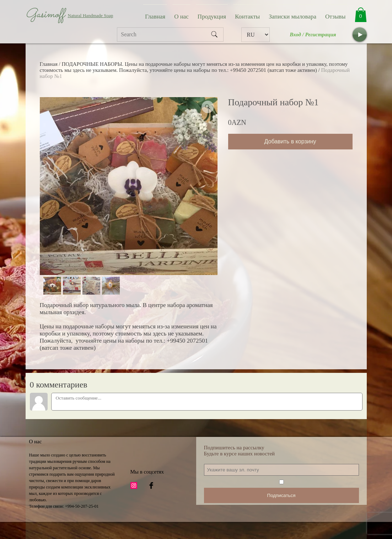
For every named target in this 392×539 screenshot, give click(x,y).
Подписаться (281, 495)
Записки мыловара (292, 17)
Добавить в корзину (290, 141)
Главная (155, 17)
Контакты (247, 17)
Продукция (212, 17)
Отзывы (335, 17)
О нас (181, 17)
